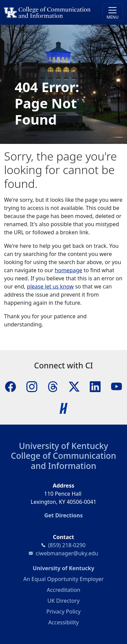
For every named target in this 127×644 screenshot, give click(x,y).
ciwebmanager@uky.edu (67, 553)
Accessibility (63, 622)
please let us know (50, 286)
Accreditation (63, 590)
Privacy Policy (63, 611)
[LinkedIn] (95, 386)
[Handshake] (64, 408)
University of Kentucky (64, 446)
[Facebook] (10, 386)
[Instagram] (32, 386)
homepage (69, 270)
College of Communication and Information (63, 460)
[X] (74, 386)
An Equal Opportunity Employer (63, 579)
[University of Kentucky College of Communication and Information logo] (49, 12)
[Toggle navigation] (113, 12)
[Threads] (53, 386)
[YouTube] (117, 386)
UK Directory (63, 601)
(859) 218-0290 (67, 545)
